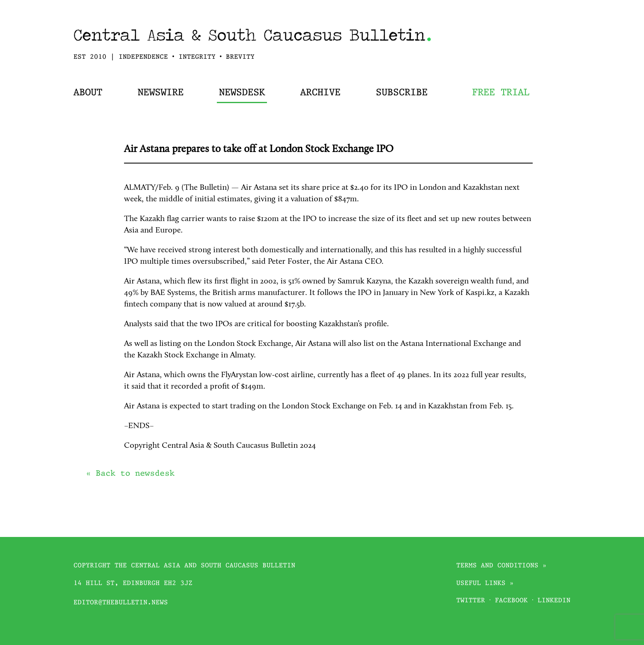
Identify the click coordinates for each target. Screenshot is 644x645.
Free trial (501, 93)
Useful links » (485, 584)
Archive (320, 93)
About (88, 93)
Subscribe (402, 93)
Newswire (161, 93)
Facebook (511, 601)
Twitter (471, 601)
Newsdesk (242, 93)
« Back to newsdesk (130, 474)
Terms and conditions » (501, 566)
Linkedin (554, 601)
